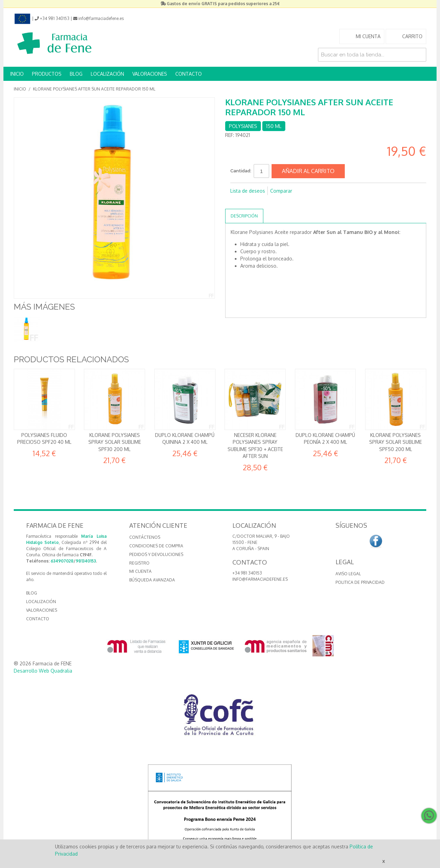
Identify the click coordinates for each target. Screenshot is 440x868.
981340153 (86, 561)
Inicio (20, 89)
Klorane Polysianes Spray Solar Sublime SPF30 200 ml (115, 442)
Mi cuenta (140, 571)
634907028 (62, 561)
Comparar (281, 191)
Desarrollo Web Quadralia (43, 671)
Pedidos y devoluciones (156, 554)
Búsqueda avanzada (152, 580)
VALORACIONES (150, 74)
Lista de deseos (248, 191)
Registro (139, 563)
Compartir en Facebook (237, 202)
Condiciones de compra (156, 546)
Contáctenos (145, 537)
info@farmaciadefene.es (260, 579)
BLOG (76, 74)
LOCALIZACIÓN (107, 74)
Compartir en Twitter (251, 202)
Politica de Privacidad (360, 582)
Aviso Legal (348, 574)
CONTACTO (189, 74)
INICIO (17, 74)
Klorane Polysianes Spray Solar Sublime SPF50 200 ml (395, 442)
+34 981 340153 (247, 573)
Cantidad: (241, 171)
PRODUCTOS (47, 74)
